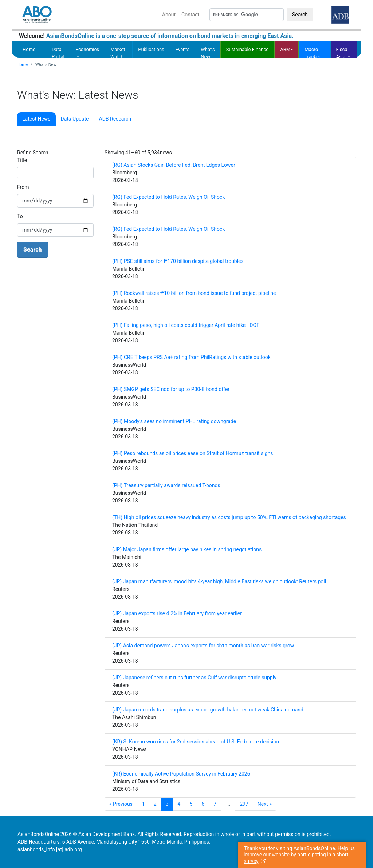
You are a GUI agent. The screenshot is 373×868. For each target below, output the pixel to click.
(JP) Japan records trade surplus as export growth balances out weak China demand (208, 710)
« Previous (121, 804)
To (20, 216)
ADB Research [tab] (115, 119)
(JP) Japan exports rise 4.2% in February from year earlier (177, 613)
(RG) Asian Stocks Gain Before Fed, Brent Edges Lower (174, 165)
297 (244, 804)
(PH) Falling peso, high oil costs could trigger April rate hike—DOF (186, 325)
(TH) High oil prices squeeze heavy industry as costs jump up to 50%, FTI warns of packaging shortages (229, 517)
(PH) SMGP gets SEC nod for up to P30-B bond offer (171, 389)
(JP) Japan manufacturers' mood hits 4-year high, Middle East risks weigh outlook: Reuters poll (219, 581)
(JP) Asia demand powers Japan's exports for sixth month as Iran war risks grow (203, 646)
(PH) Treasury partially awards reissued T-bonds (166, 485)
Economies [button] (87, 49)
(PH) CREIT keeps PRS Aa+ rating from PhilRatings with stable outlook (191, 357)
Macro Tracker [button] (312, 52)
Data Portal (58, 53)
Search (300, 15)
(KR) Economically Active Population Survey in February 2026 (181, 774)
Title (22, 160)
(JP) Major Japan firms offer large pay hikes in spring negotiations (187, 549)
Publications (151, 49)
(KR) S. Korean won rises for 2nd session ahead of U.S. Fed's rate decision (196, 742)
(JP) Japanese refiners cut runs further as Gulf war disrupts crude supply (194, 678)
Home (29, 49)
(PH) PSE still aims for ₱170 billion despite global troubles (178, 261)
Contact (190, 15)
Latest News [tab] (36, 119)
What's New (208, 53)
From (23, 187)
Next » (265, 804)
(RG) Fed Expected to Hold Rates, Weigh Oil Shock (168, 197)
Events (182, 49)
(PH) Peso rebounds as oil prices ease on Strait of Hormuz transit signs (193, 453)
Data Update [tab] (75, 119)
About (169, 15)
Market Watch (118, 53)
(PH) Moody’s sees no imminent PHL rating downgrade (174, 421)
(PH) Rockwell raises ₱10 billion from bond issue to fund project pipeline (194, 293)
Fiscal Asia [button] (342, 52)
